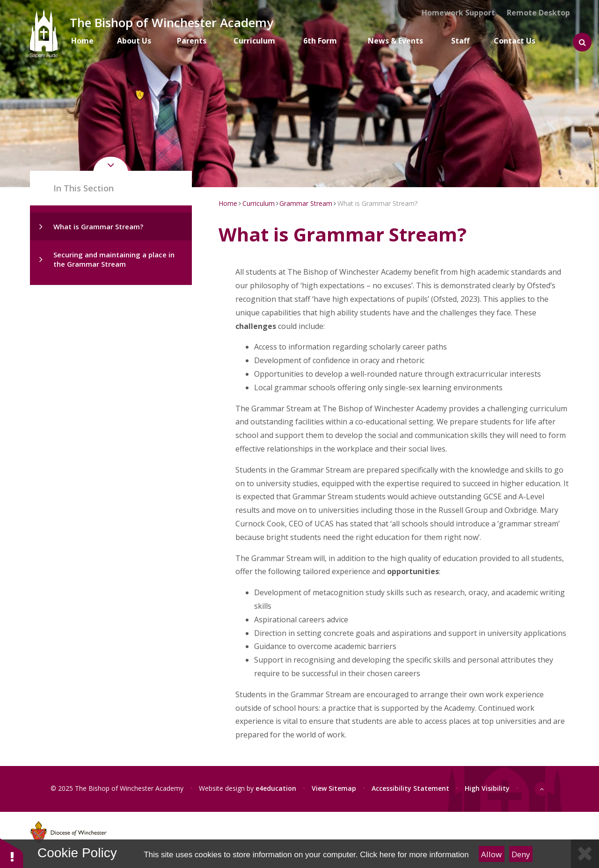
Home (228, 203)
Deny (521, 854)
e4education (276, 788)
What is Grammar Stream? (98, 226)
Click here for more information (414, 855)
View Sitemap (334, 788)
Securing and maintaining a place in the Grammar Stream (114, 259)
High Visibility (487, 788)
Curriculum (259, 203)
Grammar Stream (306, 203)
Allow (491, 854)
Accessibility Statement (410, 788)
